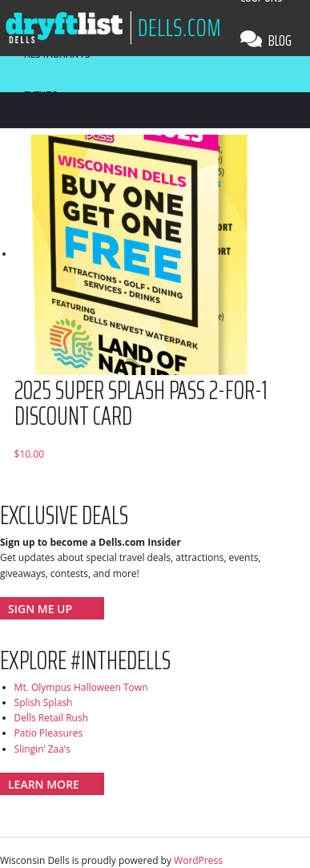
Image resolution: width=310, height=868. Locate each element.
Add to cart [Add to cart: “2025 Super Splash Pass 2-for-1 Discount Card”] (101, 453)
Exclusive (64, 515)
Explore (85, 660)
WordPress (198, 860)
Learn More (44, 784)
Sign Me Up (40, 609)
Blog (266, 40)
